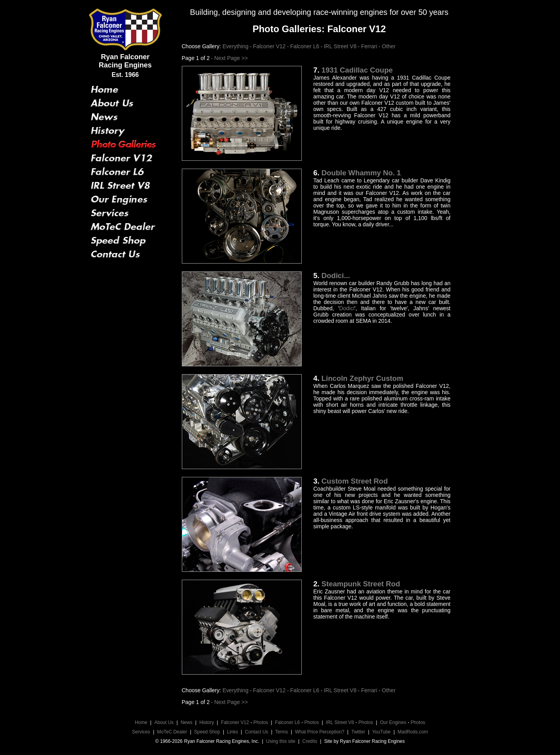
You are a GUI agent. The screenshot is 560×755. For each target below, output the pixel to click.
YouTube (381, 732)
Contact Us (256, 732)
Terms (282, 732)
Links (232, 732)
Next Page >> (230, 58)
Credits (310, 741)
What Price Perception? (320, 732)
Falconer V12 (270, 46)
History (207, 722)
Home (141, 722)
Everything (236, 46)
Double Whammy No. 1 (361, 173)
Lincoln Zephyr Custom (362, 378)
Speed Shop (207, 732)
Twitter (358, 732)
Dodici (347, 308)
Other (389, 46)
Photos (261, 722)
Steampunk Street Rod (361, 584)
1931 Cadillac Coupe (357, 70)
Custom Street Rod (354, 481)
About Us (164, 722)
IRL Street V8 (341, 46)
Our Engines (393, 722)
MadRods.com (413, 732)
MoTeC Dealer (172, 732)
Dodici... (336, 276)
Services (141, 732)
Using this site (281, 741)
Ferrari (370, 46)
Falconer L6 (306, 46)
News (187, 722)
